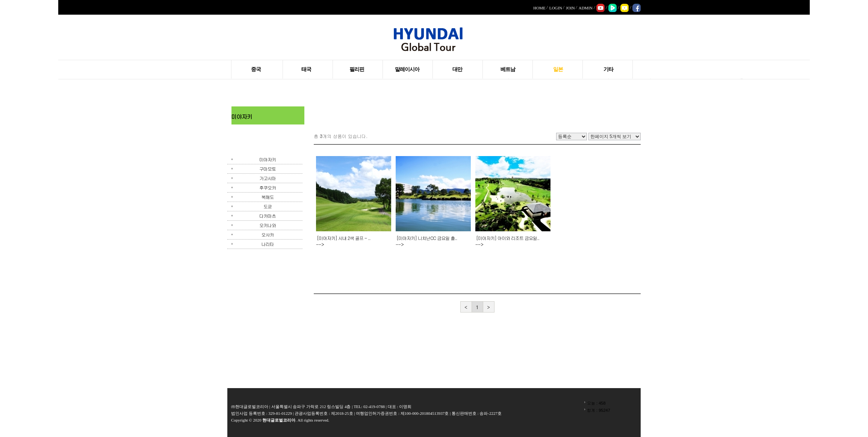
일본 (558, 69)
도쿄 (268, 206)
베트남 (508, 69)
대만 (457, 69)
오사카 (268, 234)
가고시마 (268, 178)
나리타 (268, 244)
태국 (306, 69)
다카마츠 (268, 216)
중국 (256, 69)
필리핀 (357, 69)
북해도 (268, 197)
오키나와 (268, 225)
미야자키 (268, 159)
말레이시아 (407, 69)
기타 (608, 69)
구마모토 (268, 169)
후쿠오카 (268, 187)
